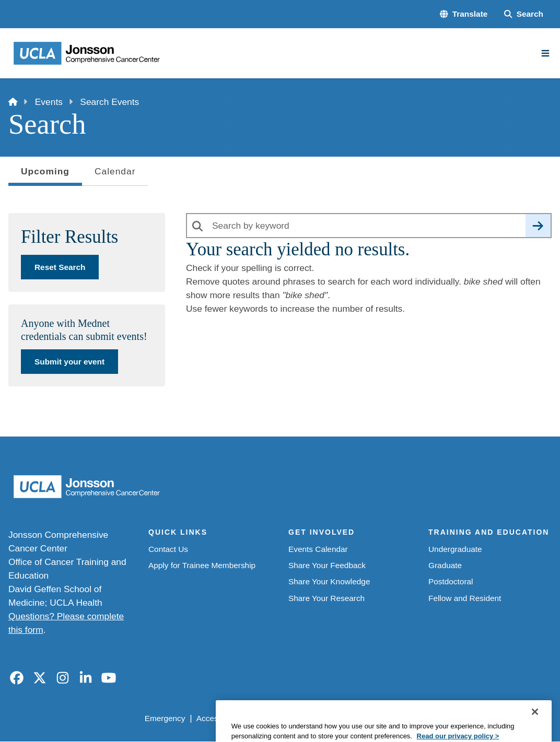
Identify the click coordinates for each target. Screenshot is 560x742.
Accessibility (218, 718)
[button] (464, 14)
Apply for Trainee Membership (202, 565)
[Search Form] (524, 14)
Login (457, 718)
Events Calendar (318, 549)
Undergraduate (455, 549)
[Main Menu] (545, 53)
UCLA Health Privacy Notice (385, 718)
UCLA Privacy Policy (288, 718)
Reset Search (60, 267)
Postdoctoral (451, 581)
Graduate (445, 565)
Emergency (165, 718)
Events (49, 102)
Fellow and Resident (465, 598)
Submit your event (69, 362)
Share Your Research (326, 598)
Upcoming (45, 175)
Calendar (115, 171)
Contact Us (168, 549)
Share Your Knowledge (329, 581)
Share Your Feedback (327, 565)
